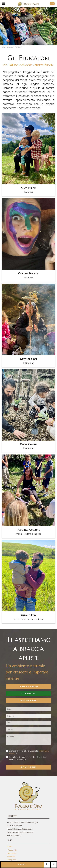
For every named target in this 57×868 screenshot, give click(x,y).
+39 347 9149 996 (29, 687)
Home (10, 847)
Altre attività (12, 853)
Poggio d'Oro (13, 850)
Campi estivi (12, 860)
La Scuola (12, 857)
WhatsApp (28, 694)
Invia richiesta (28, 767)
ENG (52, 4)
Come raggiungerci (28, 701)
